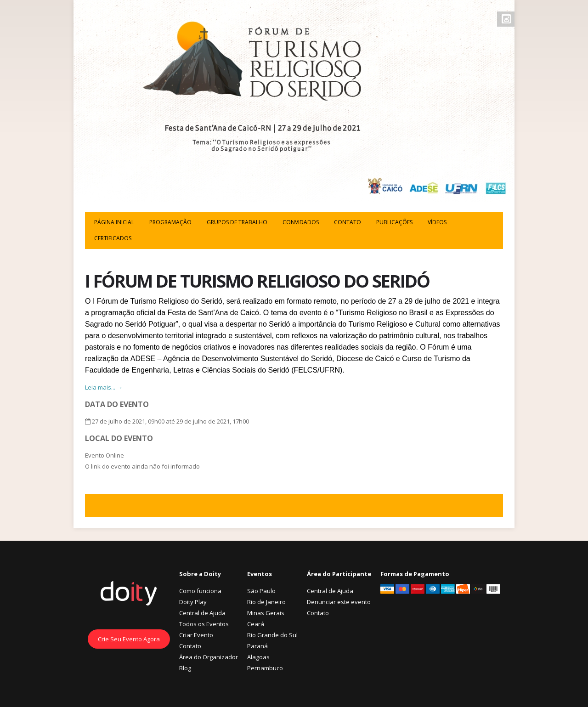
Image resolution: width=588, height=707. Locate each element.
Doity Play (193, 602)
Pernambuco (265, 668)
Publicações (394, 222)
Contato (190, 646)
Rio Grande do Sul (272, 635)
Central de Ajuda (202, 613)
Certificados (113, 238)
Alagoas (258, 657)
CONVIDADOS (301, 222)
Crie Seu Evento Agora (129, 639)
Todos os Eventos (204, 624)
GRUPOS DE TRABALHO (237, 222)
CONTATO (348, 222)
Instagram (506, 19)
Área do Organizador (209, 657)
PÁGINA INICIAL (114, 222)
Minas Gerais (266, 613)
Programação (170, 222)
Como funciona (200, 591)
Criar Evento (196, 635)
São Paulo (261, 591)
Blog (185, 668)
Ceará (256, 624)
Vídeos (437, 222)
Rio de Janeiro (266, 602)
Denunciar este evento (339, 602)
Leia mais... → (104, 387)
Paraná (257, 646)
